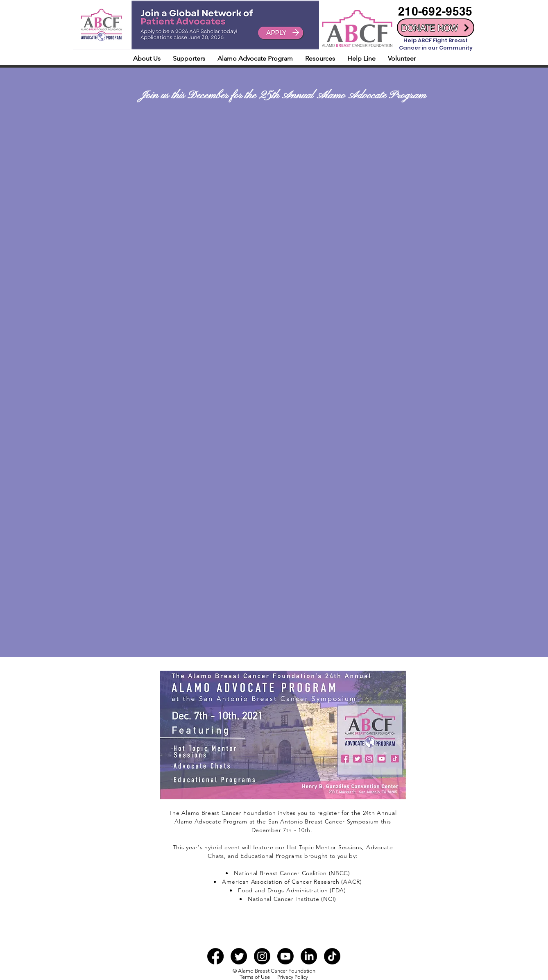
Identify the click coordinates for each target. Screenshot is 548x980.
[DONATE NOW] (436, 28)
